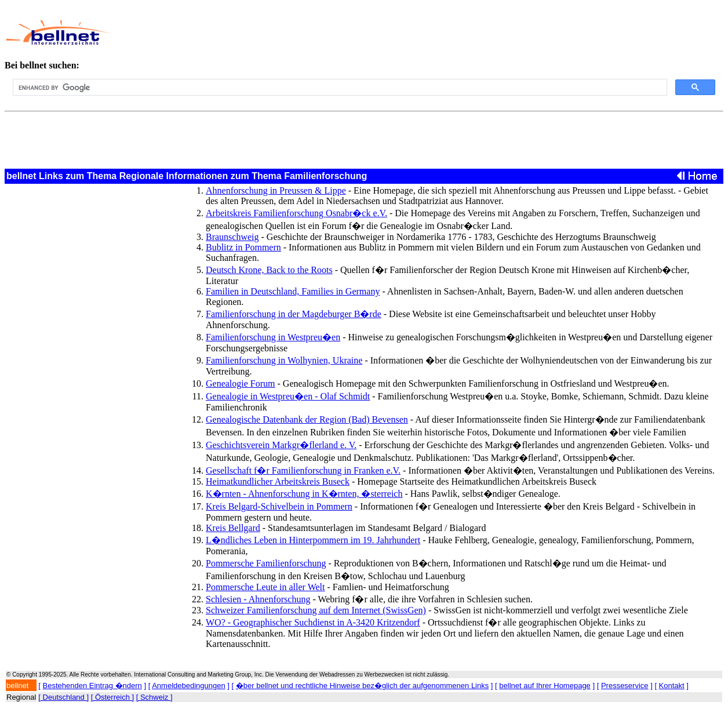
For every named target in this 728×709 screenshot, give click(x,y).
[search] (339, 88)
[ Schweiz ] (154, 697)
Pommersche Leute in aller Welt (265, 587)
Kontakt (672, 686)
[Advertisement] (361, 32)
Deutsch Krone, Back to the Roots (269, 270)
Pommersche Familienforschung (266, 563)
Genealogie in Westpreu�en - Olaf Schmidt (288, 396)
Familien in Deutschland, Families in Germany (293, 291)
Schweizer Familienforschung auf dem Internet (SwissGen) (316, 610)
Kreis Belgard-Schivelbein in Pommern (279, 506)
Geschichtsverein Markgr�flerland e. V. (281, 445)
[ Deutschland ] (63, 697)
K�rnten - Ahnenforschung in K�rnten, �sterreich (304, 494)
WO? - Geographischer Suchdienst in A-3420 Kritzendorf (313, 622)
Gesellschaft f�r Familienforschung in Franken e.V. (303, 470)
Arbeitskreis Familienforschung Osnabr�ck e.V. (296, 213)
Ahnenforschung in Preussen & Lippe (276, 190)
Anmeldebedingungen (189, 686)
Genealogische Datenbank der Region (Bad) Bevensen (307, 419)
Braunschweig (232, 237)
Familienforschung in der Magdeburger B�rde (294, 314)
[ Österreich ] (112, 697)
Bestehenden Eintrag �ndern (92, 686)
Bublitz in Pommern (243, 247)
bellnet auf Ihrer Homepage (545, 686)
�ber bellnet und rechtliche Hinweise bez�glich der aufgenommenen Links (362, 686)
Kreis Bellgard (233, 528)
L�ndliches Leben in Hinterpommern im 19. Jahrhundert (313, 540)
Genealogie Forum (241, 383)
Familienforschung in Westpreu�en (273, 337)
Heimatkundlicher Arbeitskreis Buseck (278, 481)
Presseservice (625, 686)
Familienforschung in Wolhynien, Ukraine (284, 360)
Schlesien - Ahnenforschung (258, 599)
